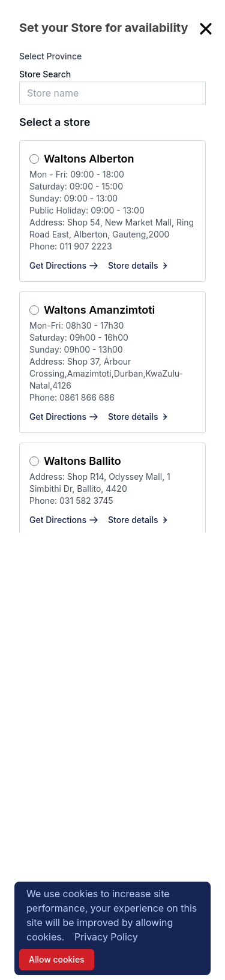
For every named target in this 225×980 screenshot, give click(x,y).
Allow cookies (57, 959)
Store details (139, 265)
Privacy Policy (106, 937)
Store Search (45, 74)
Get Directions (64, 265)
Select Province (50, 56)
